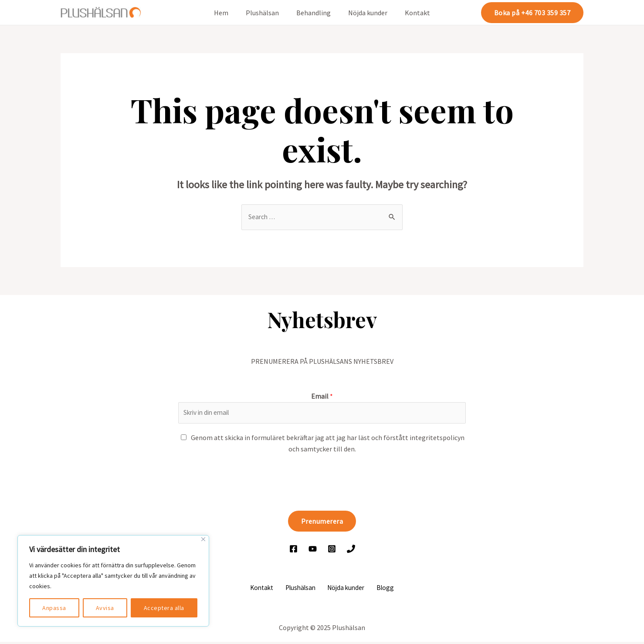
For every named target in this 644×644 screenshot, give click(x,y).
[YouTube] (313, 550)
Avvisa (105, 608)
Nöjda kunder (364, 13)
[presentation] (244, 482)
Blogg (381, 589)
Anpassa (54, 608)
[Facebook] (293, 550)
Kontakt (410, 13)
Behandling (314, 13)
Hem (228, 13)
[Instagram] (332, 550)
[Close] (203, 539)
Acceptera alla (164, 608)
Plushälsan (266, 13)
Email (322, 397)
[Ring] (351, 550)
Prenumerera (322, 522)
